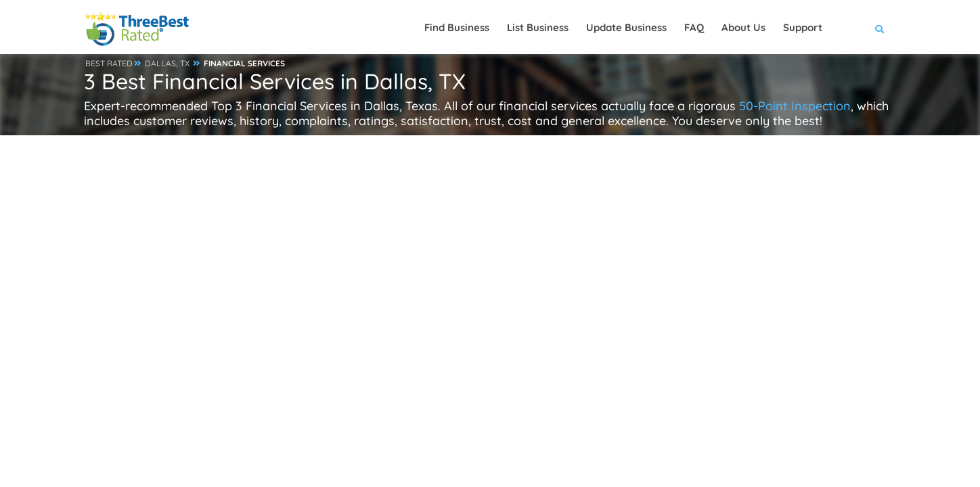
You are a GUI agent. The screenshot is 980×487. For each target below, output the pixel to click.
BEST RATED (109, 63)
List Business (538, 27)
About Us (743, 27)
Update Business (626, 27)
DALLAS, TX (167, 63)
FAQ (694, 27)
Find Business (457, 27)
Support (803, 27)
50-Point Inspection (795, 106)
